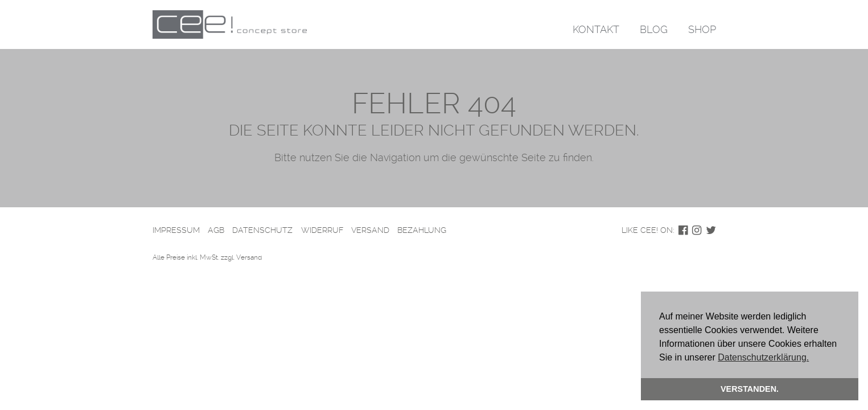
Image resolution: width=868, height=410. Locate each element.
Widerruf (322, 230)
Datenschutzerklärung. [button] (763, 357)
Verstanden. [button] (750, 389)
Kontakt (596, 29)
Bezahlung (422, 230)
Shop (702, 29)
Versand (370, 230)
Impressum (176, 230)
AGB (216, 230)
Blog (654, 29)
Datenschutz (262, 230)
